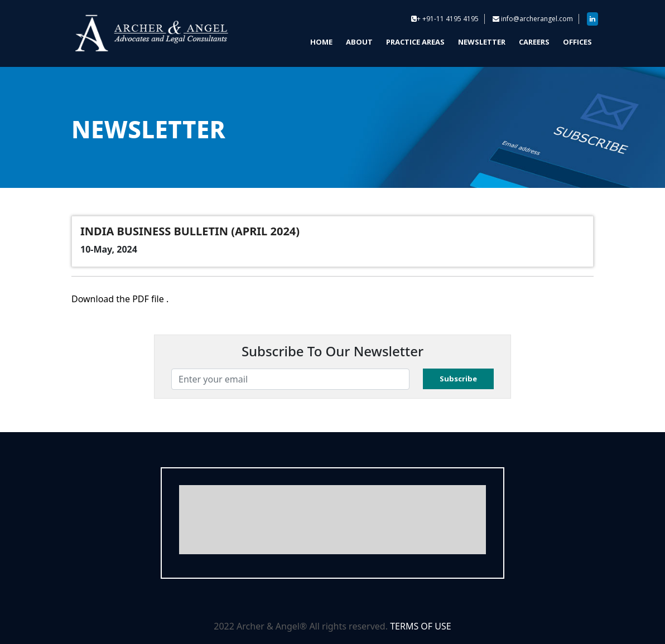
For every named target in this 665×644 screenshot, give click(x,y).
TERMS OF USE (421, 626)
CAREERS (534, 42)
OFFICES (577, 42)
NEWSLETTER (482, 42)
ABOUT (359, 42)
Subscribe (458, 379)
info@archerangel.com (537, 19)
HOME (321, 42)
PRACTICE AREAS (415, 42)
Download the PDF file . (120, 299)
